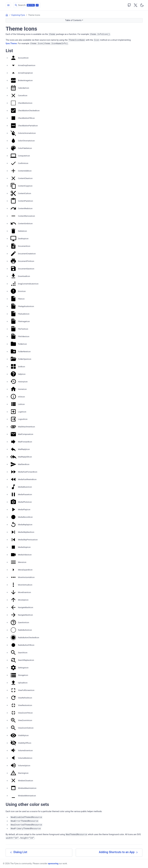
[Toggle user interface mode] (142, 5)
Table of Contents (73, 20)
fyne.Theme (11, 44)
